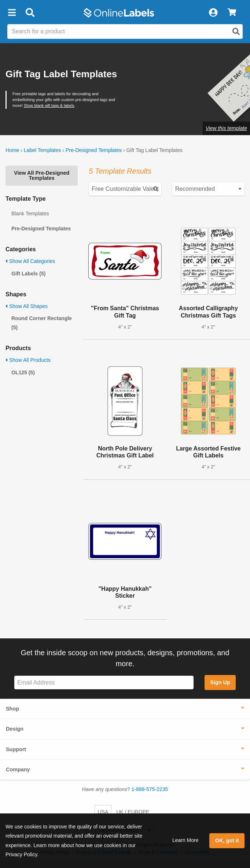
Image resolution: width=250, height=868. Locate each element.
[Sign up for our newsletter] (104, 682)
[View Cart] (232, 13)
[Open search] (236, 31)
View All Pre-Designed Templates (42, 175)
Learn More (185, 840)
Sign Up (220, 682)
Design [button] (15, 729)
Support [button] (16, 749)
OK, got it (227, 841)
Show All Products (28, 360)
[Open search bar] (30, 13)
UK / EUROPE (133, 812)
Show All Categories (30, 261)
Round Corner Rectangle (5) (42, 323)
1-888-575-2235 (150, 789)
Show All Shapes (27, 306)
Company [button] (18, 769)
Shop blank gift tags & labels (49, 105)
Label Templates (43, 150)
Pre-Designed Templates (94, 150)
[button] (12, 13)
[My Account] (213, 13)
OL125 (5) (23, 372)
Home (12, 150)
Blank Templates (30, 214)
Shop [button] (12, 709)
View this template (226, 128)
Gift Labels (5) (28, 274)
